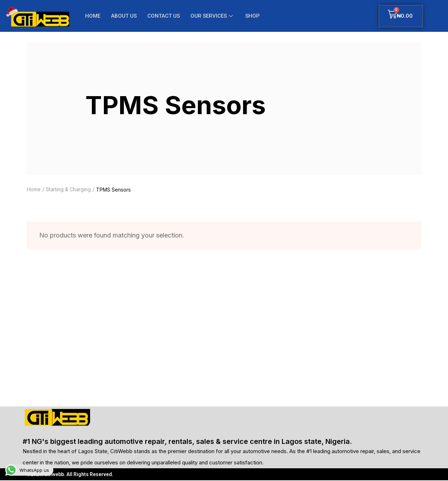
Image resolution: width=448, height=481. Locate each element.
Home (34, 190)
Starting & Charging (68, 190)
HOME (93, 16)
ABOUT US (124, 16)
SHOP (252, 16)
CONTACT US (164, 16)
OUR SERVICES (213, 16)
